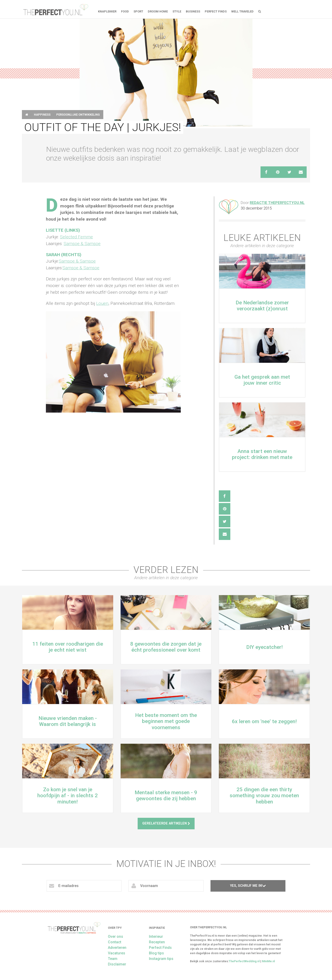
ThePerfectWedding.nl (244, 961)
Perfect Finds (216, 11)
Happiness (42, 115)
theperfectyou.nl (55, 9)
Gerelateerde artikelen (166, 823)
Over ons (116, 937)
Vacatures (117, 953)
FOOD (125, 11)
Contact (115, 942)
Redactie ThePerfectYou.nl (277, 203)
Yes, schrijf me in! (248, 886)
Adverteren (117, 948)
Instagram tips (161, 959)
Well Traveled (242, 11)
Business (193, 11)
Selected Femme (76, 237)
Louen (102, 303)
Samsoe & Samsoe (82, 244)
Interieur (156, 937)
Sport (138, 11)
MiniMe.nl (268, 961)
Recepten (157, 942)
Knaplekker (107, 11)
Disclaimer (117, 964)
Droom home (158, 11)
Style (177, 11)
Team (113, 959)
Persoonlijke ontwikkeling (78, 115)
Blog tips (156, 953)
